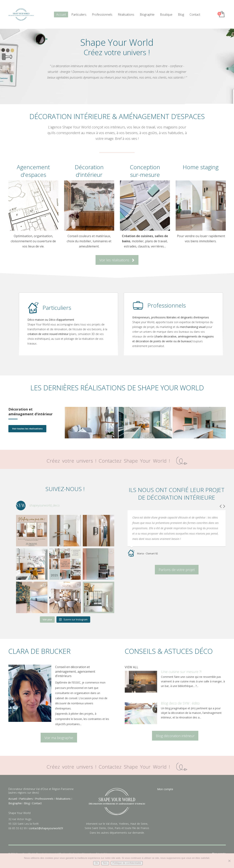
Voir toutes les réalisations (27, 429)
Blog (27, 803)
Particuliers (26, 799)
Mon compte (165, 789)
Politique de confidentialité (127, 863)
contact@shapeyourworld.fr (46, 828)
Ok (96, 863)
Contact (37, 803)
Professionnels (44, 799)
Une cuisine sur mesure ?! (181, 672)
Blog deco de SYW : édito (180, 703)
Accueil (13, 799)
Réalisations (63, 799)
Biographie (15, 803)
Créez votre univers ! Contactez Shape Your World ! (117, 461)
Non (105, 863)
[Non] (229, 861)
